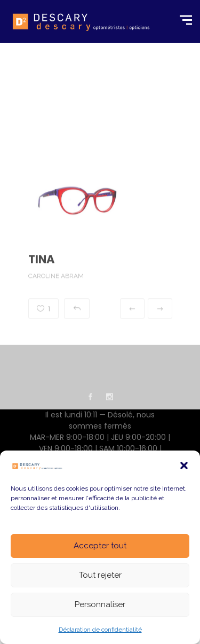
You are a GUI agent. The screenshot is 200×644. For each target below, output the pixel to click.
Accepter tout (100, 546)
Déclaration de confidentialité (100, 630)
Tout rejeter (100, 575)
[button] (184, 465)
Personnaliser (100, 604)
